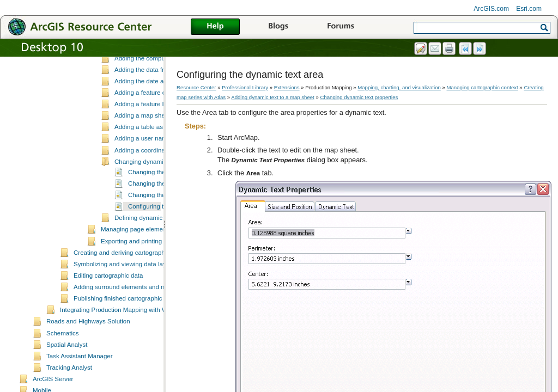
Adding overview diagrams (138, 73)
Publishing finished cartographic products (131, 347)
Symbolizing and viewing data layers (124, 313)
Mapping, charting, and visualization (399, 87)
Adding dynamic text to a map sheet (151, 85)
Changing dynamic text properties (161, 211)
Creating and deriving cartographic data (129, 302)
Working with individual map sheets (150, 62)
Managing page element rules (142, 278)
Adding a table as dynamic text (157, 176)
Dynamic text (133, 95)
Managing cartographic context (483, 87)
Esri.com (529, 9)
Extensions (287, 87)
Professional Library (245, 87)
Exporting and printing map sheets (148, 290)
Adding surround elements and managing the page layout (153, 336)
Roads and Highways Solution (88, 370)
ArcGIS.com (491, 9)
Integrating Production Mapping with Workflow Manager (137, 359)
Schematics (63, 382)
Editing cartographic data (108, 324)
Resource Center (196, 87)
